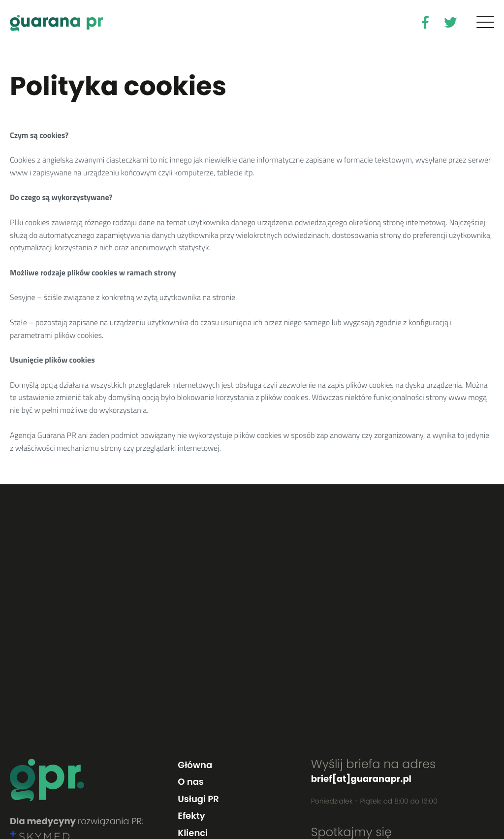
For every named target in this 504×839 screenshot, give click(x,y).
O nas (190, 782)
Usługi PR (198, 799)
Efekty (191, 816)
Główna (195, 765)
